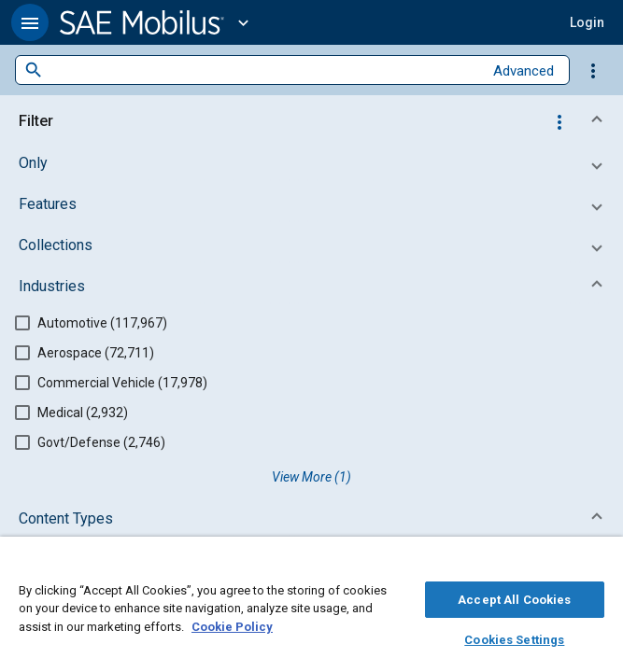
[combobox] (263, 70)
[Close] (599, 566)
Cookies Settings (514, 637)
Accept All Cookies (514, 597)
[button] (30, 22)
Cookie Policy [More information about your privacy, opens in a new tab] (232, 624)
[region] (311, 609)
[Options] (593, 70)
